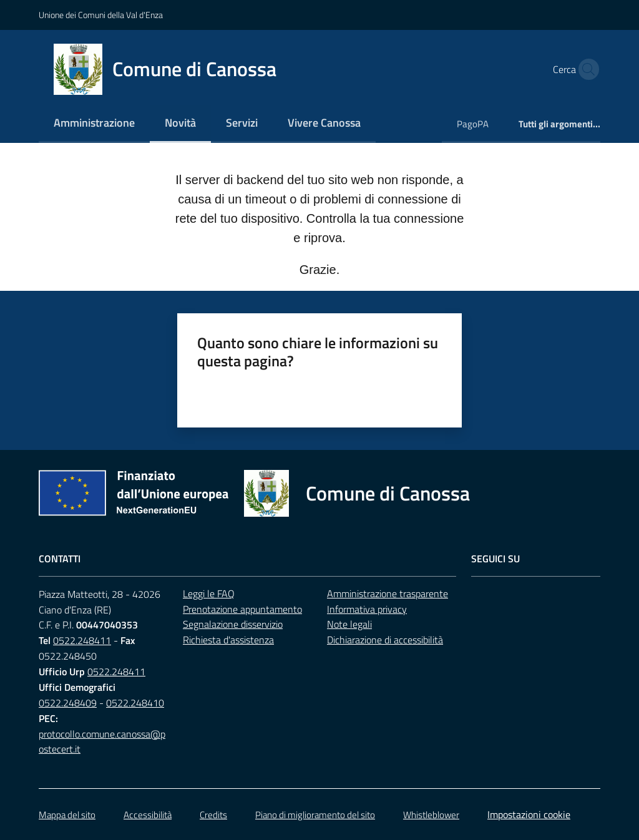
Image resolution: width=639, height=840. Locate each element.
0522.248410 (135, 703)
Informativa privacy (367, 609)
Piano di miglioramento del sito (315, 815)
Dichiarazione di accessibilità (385, 640)
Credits (213, 815)
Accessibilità (148, 815)
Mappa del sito (67, 815)
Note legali (349, 624)
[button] (585, 69)
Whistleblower (431, 815)
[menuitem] (94, 124)
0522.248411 (82, 640)
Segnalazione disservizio (233, 624)
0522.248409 (68, 703)
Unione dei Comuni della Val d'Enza (101, 15)
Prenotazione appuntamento (242, 609)
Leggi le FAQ (209, 593)
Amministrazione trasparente (388, 593)
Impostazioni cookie (529, 814)
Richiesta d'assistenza (228, 640)
